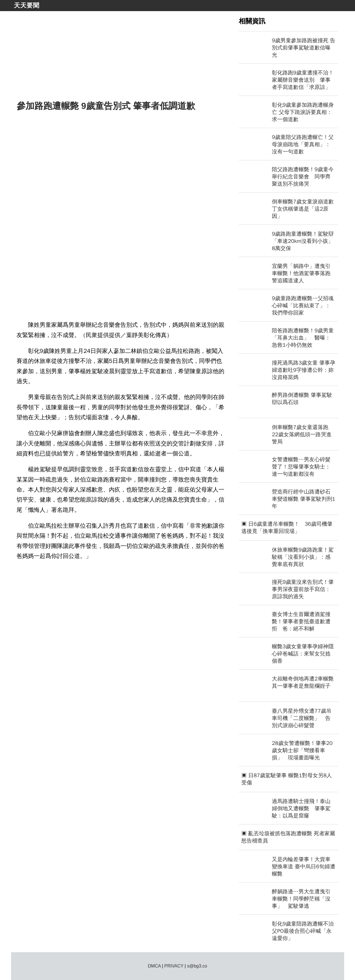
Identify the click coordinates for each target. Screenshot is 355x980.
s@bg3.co (197, 966)
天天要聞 (27, 5)
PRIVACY (174, 966)
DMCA (154, 966)
